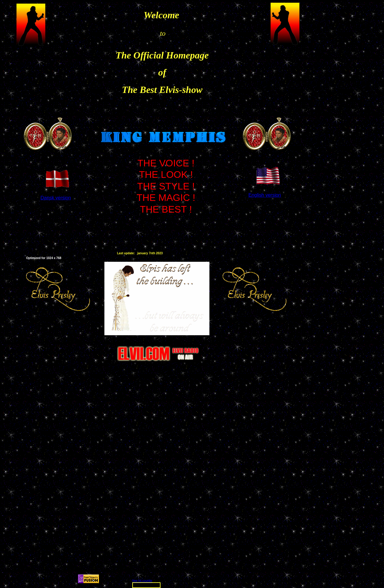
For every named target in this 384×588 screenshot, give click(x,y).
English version (265, 195)
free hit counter (142, 581)
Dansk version (56, 198)
